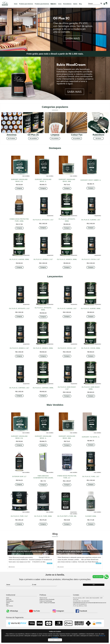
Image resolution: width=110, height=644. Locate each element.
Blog (80, 4)
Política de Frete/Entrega (46, 601)
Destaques (55, 148)
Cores (60, 4)
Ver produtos (33, 138)
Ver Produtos (12, 138)
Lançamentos (55, 276)
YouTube (35, 611)
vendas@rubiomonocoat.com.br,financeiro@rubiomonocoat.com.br (90, 603)
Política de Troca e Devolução (47, 599)
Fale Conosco (10, 606)
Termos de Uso (43, 598)
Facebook (81, 611)
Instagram (58, 611)
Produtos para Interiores (26, 4)
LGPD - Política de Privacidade (47, 603)
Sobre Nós (9, 599)
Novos (53, 4)
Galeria (75, 4)
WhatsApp (12, 611)
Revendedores (67, 4)
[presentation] (67, 584)
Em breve (98, 138)
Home (16, 4)
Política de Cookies (55, 631)
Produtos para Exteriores (42, 4)
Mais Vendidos (55, 405)
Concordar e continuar (55, 640)
